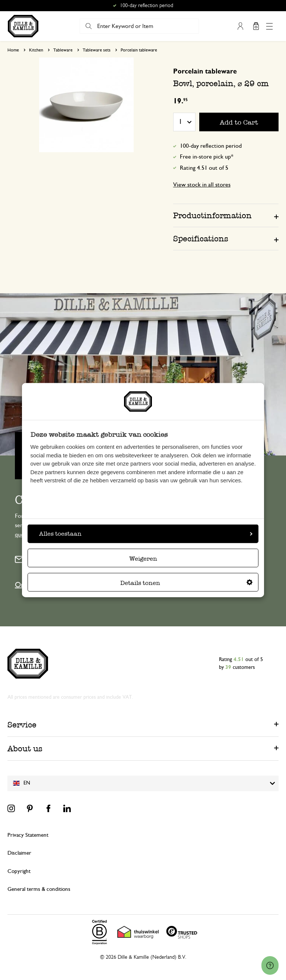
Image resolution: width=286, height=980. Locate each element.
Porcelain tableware (139, 50)
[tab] (226, 215)
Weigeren (143, 559)
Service (22, 725)
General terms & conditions (39, 889)
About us (25, 749)
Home (13, 50)
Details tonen (186, 583)
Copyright (19, 871)
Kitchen (36, 50)
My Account (240, 26)
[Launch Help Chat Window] (270, 965)
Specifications (201, 239)
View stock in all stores (202, 185)
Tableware (63, 50)
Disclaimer (19, 853)
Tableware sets (97, 50)
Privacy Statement (28, 835)
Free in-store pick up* (207, 157)
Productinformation (212, 215)
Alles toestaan (146, 534)
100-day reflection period (211, 146)
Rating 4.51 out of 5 (204, 168)
